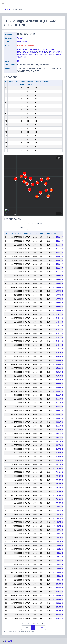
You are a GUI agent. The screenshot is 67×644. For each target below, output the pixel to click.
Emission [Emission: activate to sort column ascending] (26, 233)
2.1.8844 (8, 641)
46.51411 (57, 314)
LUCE (36, 54)
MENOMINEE (22, 54)
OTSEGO (51, 54)
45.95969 (57, 353)
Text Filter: (34, 228)
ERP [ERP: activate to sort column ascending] (49, 233)
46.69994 (57, 276)
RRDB (4, 10)
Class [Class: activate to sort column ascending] (35, 233)
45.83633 (57, 584)
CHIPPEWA (43, 54)
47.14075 (57, 507)
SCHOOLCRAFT (49, 49)
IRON (50, 52)
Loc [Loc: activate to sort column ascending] (6, 233)
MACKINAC (22, 52)
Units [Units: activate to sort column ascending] (42, 233)
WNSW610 (21, 38)
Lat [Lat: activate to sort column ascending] (55, 233)
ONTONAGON (32, 52)
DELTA (31, 54)
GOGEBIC (21, 49)
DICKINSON (57, 52)
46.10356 (57, 545)
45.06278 (57, 430)
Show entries (33, 223)
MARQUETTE (38, 49)
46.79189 (57, 468)
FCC (11, 10)
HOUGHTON (43, 52)
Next (42, 628)
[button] (64, 3)
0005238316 (22, 42)
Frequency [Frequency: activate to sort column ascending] (15, 233)
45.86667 (57, 391)
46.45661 (57, 237)
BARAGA (28, 49)
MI (18, 61)
